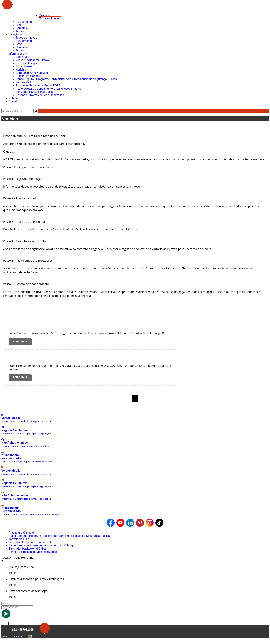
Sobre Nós (22, 57)
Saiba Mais (20, 342)
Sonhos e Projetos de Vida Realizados (40, 95)
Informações (18, 54)
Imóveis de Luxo (26, 82)
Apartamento (24, 22)
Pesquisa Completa (28, 63)
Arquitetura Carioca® (29, 76)
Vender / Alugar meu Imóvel (33, 60)
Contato (13, 101)
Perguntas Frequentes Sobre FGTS (38, 85)
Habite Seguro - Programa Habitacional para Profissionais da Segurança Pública (66, 79)
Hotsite (13, 98)
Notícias (21, 70)
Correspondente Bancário (32, 73)
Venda (44, 15)
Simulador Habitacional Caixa (34, 92)
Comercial (22, 28)
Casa (19, 25)
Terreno (20, 31)
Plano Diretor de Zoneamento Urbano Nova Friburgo (49, 89)
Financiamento (25, 66)
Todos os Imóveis (50, 19)
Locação (15, 34)
